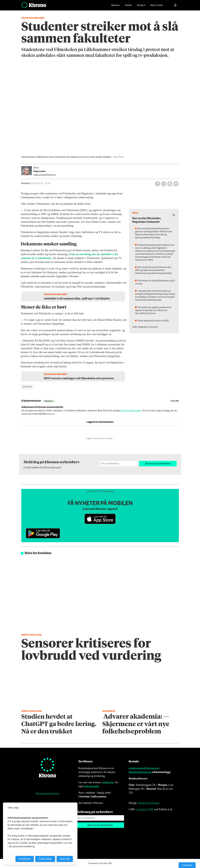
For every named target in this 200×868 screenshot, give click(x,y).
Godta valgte (45, 859)
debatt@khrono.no (140, 772)
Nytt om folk (156, 7)
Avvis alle (65, 859)
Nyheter (116, 7)
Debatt (128, 7)
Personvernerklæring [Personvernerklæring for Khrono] (48, 793)
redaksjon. (108, 782)
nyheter (27, 387)
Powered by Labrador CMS (100, 863)
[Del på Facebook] (158, 184)
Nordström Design (149, 803)
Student (141, 7)
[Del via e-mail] (176, 184)
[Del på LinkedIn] (170, 184)
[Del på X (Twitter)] (164, 184)
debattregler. (92, 786)
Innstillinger (187, 865)
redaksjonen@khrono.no (144, 768)
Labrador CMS (145, 809)
